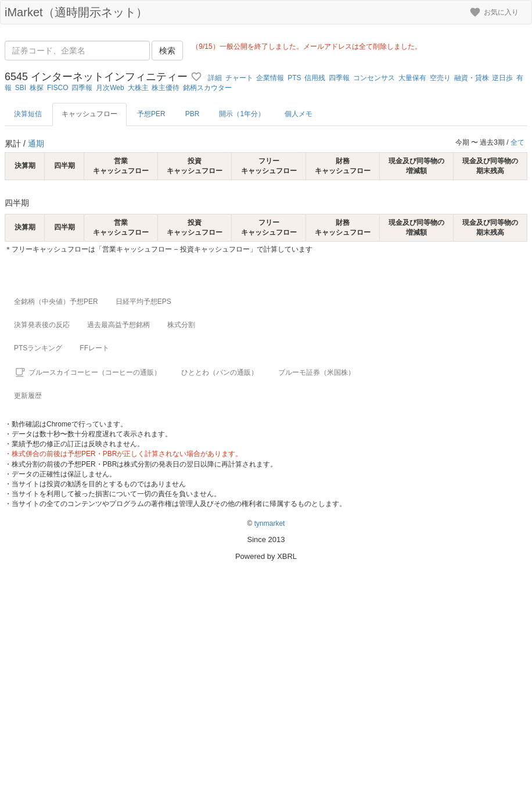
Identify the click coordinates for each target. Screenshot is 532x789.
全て (517, 142)
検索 (167, 51)
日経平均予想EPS (143, 302)
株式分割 (181, 325)
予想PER (151, 114)
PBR (193, 114)
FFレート (94, 348)
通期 (36, 144)
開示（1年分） (242, 114)
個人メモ (299, 114)
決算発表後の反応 (42, 325)
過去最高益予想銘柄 (118, 325)
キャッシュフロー (89, 114)
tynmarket (270, 523)
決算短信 (28, 114)
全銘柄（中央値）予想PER (56, 302)
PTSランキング (38, 348)
